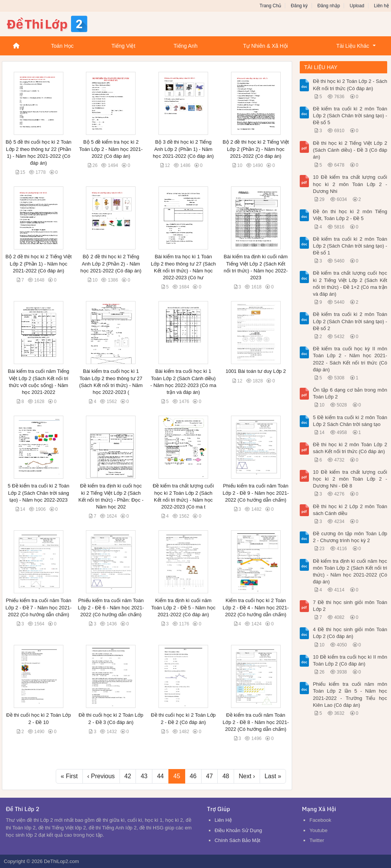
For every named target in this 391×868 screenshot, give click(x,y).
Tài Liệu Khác (353, 46)
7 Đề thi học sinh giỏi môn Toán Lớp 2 (350, 606)
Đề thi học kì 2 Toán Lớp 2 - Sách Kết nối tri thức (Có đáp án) (350, 85)
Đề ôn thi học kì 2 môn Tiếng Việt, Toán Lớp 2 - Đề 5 (350, 215)
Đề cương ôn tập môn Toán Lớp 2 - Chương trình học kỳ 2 (350, 537)
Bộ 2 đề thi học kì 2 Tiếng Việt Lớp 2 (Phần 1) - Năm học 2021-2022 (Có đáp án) (38, 263)
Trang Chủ (271, 6)
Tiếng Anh (185, 46)
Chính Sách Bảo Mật (238, 840)
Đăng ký (299, 6)
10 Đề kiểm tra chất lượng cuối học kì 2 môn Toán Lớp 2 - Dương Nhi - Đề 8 (350, 479)
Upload (357, 6)
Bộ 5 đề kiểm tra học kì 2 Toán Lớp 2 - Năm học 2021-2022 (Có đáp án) (111, 149)
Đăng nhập (329, 6)
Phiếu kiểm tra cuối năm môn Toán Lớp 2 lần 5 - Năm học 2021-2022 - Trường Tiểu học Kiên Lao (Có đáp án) (350, 695)
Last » (273, 776)
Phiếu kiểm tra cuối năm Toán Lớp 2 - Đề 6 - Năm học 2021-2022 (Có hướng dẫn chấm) (111, 607)
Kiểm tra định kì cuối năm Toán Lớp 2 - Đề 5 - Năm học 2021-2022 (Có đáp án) (183, 607)
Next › (247, 776)
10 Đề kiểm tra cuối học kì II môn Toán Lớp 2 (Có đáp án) (350, 660)
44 (160, 776)
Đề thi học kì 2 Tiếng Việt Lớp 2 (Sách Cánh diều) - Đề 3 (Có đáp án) (350, 150)
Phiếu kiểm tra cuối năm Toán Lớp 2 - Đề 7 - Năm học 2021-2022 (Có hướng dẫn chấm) (38, 607)
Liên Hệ (223, 820)
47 (210, 776)
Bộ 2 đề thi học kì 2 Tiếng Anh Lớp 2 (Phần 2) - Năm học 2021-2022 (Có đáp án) (111, 263)
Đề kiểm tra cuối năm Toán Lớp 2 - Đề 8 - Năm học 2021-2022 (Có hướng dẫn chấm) (256, 722)
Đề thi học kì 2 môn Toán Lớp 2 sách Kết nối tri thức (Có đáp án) (350, 448)
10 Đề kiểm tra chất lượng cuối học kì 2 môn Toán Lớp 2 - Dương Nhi (350, 184)
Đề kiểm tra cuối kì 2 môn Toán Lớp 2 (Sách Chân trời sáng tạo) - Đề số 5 (350, 116)
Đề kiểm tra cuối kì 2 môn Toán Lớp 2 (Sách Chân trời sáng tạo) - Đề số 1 (350, 246)
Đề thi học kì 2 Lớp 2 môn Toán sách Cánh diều (350, 510)
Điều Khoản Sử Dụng (238, 830)
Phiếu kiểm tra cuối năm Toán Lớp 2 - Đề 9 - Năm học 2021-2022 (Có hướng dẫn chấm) (256, 493)
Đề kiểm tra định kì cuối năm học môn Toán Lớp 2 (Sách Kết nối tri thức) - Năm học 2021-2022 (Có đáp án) (350, 572)
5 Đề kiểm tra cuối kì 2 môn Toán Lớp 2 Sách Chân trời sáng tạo (350, 421)
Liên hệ (381, 6)
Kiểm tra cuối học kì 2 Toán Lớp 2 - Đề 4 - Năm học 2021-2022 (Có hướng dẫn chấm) (256, 607)
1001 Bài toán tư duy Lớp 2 (256, 371)
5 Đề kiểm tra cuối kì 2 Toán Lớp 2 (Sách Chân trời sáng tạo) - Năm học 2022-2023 (38, 493)
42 (128, 776)
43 (144, 776)
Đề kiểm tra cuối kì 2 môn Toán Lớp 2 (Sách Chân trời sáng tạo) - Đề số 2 (350, 321)
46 (193, 776)
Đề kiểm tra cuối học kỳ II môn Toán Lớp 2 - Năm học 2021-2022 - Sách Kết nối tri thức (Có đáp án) (350, 359)
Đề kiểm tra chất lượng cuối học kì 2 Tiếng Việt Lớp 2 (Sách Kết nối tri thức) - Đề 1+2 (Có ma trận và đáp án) (350, 283)
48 (226, 776)
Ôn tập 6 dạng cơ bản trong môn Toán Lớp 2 (350, 393)
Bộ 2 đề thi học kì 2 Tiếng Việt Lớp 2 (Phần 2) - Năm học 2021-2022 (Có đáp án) (256, 149)
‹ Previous (101, 776)
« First (69, 776)
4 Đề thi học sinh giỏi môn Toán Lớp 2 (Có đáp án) (350, 633)
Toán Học (62, 46)
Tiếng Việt (124, 46)
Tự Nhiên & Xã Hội (265, 46)
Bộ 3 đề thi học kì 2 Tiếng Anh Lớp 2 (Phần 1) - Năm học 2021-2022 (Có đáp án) (183, 149)
